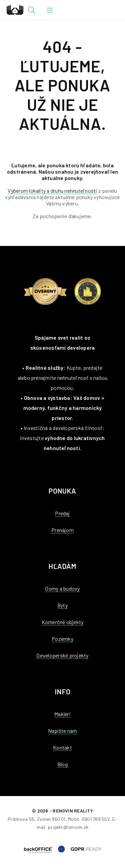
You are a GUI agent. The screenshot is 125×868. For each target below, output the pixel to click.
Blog (62, 764)
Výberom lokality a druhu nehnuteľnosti (52, 191)
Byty (62, 605)
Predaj (62, 513)
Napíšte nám (63, 731)
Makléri (62, 714)
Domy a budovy (62, 588)
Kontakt (62, 747)
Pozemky (62, 639)
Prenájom (62, 530)
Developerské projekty (62, 655)
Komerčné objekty (63, 622)
